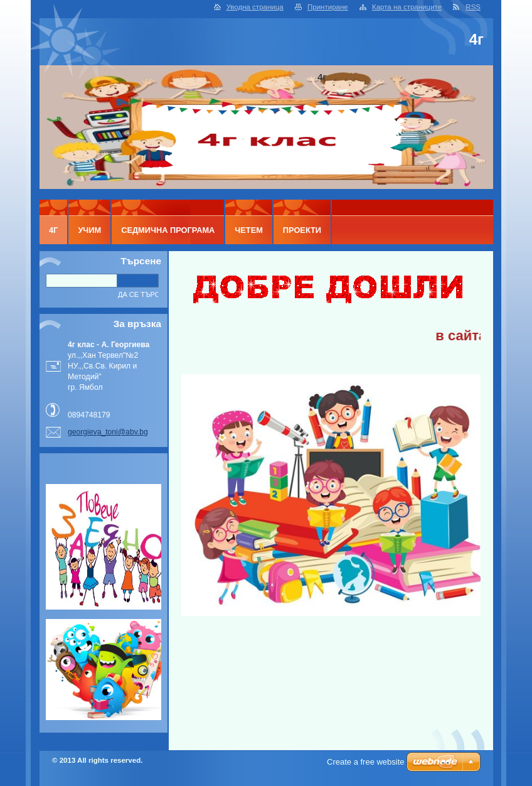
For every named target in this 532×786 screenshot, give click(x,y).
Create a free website (366, 762)
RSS (473, 7)
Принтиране (328, 7)
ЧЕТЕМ (249, 230)
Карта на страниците (407, 7)
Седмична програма (168, 230)
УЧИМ (89, 230)
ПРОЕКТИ (302, 230)
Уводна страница (255, 7)
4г (53, 230)
